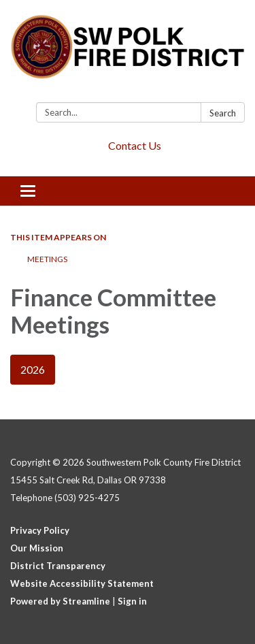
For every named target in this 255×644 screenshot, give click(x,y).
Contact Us (135, 145)
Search (223, 113)
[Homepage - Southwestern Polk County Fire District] (128, 54)
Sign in (132, 601)
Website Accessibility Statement (82, 583)
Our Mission (37, 548)
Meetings (47, 259)
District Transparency (58, 566)
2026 (33, 369)
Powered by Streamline (60, 601)
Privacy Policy (40, 530)
